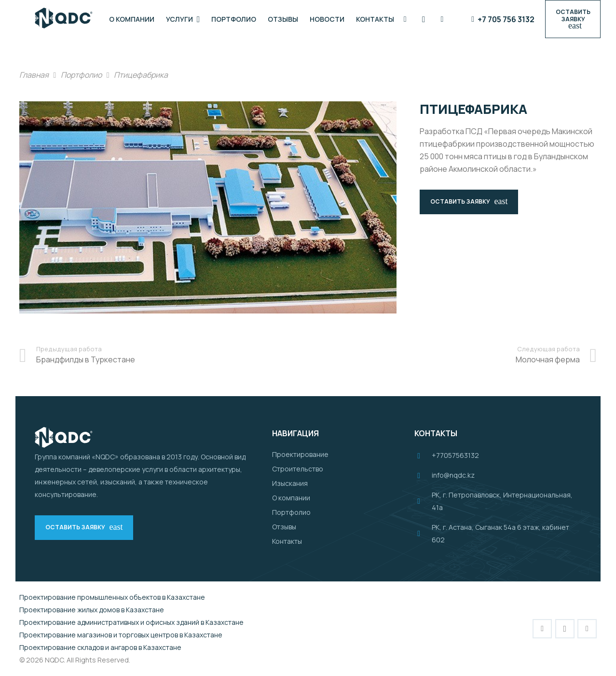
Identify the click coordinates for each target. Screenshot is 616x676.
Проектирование (300, 454)
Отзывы (284, 527)
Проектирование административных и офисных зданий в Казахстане (131, 622)
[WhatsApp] (442, 19)
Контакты (287, 541)
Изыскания (290, 483)
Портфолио (291, 512)
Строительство (298, 469)
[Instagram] (424, 19)
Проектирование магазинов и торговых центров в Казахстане (121, 635)
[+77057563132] (423, 455)
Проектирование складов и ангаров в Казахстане (100, 647)
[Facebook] (405, 19)
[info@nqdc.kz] (423, 475)
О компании (291, 498)
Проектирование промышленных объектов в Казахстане (112, 597)
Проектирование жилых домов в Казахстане (92, 610)
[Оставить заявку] (573, 19)
